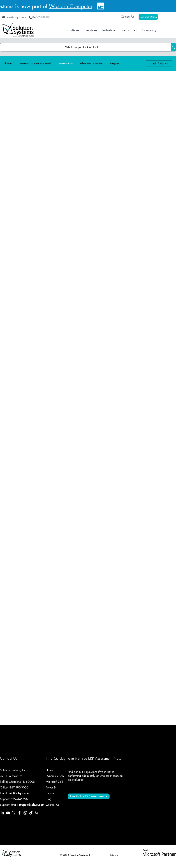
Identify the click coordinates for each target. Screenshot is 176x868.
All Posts (8, 64)
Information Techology (91, 64)
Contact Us (128, 17)
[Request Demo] (148, 17)
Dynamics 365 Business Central (35, 64)
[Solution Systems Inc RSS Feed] (37, 813)
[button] (72, 30)
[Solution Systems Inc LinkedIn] (2, 813)
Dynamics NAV (65, 64)
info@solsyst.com (19, 793)
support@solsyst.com (32, 805)
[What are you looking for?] (82, 47)
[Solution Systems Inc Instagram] (25, 813)
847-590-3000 (19, 787)
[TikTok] (31, 813)
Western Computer (70, 6)
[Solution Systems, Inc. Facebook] (19, 813)
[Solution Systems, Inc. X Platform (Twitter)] (14, 813)
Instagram (115, 64)
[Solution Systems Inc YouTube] (8, 813)
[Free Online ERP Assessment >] (89, 796)
